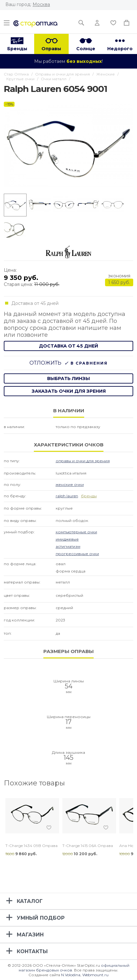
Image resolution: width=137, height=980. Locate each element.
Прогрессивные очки (77, 554)
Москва (41, 4)
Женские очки (70, 484)
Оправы (51, 49)
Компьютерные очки (76, 532)
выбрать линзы (68, 378)
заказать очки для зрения (69, 391)
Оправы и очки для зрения (83, 461)
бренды (89, 496)
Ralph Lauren (67, 496)
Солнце (86, 49)
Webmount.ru (95, 975)
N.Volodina (71, 975)
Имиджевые (67, 539)
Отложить (45, 363)
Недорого (120, 49)
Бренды (17, 49)
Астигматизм (68, 546)
